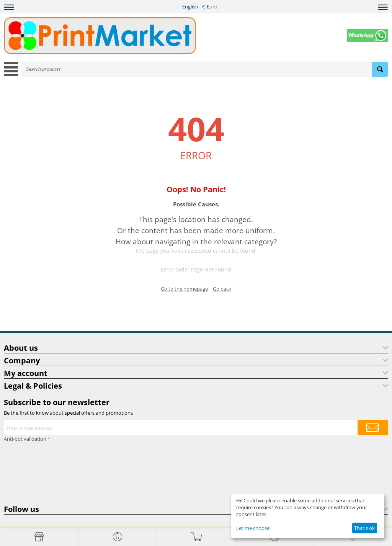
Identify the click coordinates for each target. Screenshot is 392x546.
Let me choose (253, 528)
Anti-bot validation (25, 439)
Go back (222, 289)
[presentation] (35, 472)
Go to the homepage (184, 289)
